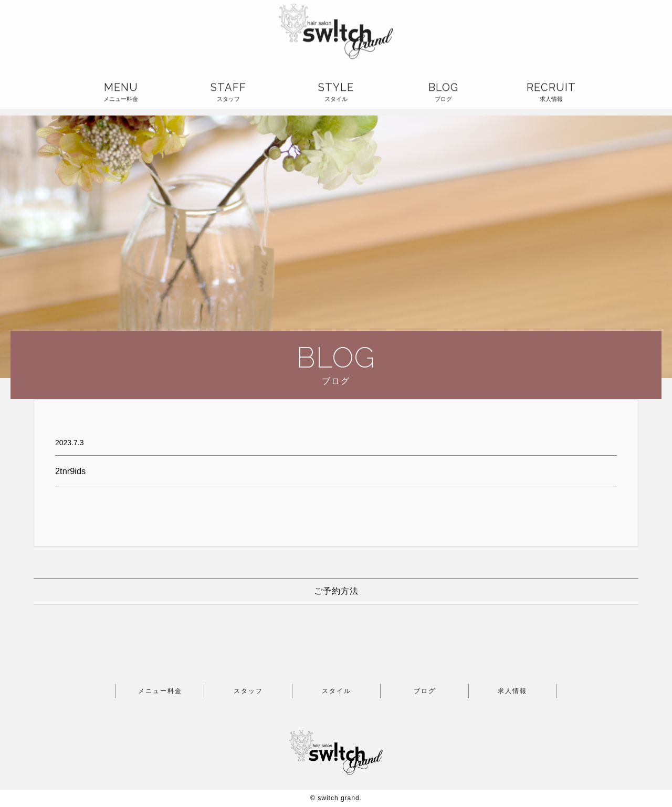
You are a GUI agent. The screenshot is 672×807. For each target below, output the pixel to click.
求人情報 (512, 691)
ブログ (425, 691)
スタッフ (248, 691)
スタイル (337, 691)
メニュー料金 (160, 691)
